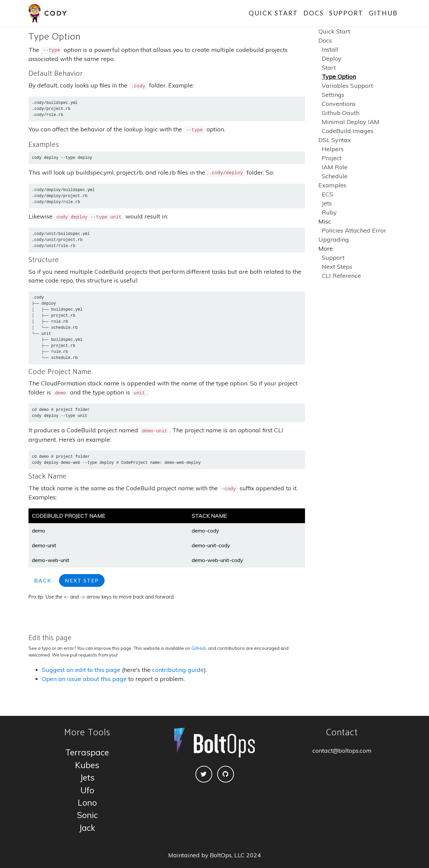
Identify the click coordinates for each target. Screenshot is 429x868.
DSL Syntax (335, 140)
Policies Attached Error (354, 230)
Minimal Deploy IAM (351, 122)
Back (43, 580)
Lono (87, 802)
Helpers (333, 149)
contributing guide (178, 670)
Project (332, 158)
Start (329, 68)
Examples (332, 185)
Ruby (329, 212)
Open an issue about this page (84, 679)
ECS (327, 194)
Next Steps (337, 267)
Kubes (87, 765)
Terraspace (87, 752)
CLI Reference (341, 276)
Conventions (339, 104)
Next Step (82, 580)
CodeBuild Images (348, 131)
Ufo (87, 790)
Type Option (339, 77)
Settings (333, 95)
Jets (327, 203)
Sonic (87, 815)
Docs (314, 13)
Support (346, 13)
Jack (87, 828)
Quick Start (273, 13)
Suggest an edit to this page (81, 670)
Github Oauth (341, 113)
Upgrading (334, 239)
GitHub (383, 13)
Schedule (335, 176)
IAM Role (335, 167)
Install (330, 49)
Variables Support (347, 86)
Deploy (332, 58)
